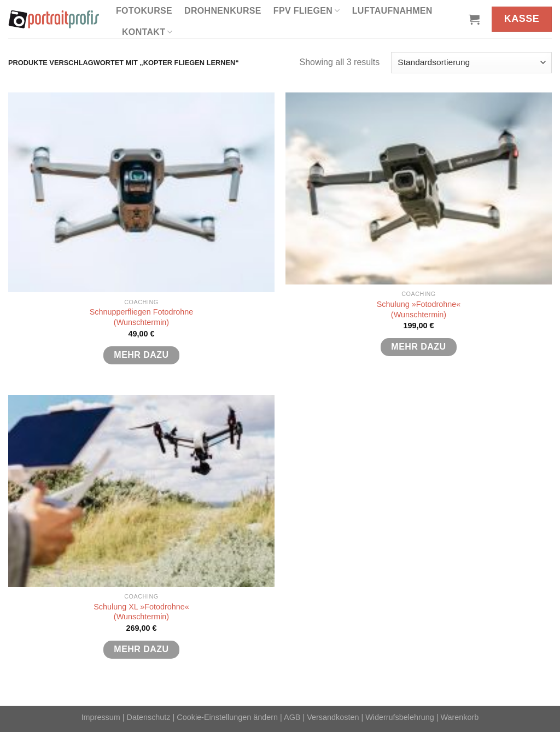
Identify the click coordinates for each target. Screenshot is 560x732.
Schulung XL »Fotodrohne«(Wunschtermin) (141, 612)
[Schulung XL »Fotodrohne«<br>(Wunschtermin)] (141, 491)
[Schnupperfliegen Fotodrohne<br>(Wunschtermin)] (141, 193)
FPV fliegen (307, 11)
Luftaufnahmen (392, 11)
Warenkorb (460, 717)
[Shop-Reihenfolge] (471, 63)
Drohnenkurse (223, 11)
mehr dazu (141, 355)
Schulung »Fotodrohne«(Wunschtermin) (419, 309)
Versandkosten (333, 717)
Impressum (101, 717)
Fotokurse (144, 11)
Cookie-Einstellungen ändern (227, 717)
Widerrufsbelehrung (400, 717)
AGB (292, 717)
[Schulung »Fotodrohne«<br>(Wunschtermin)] (419, 188)
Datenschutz (149, 717)
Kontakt (147, 32)
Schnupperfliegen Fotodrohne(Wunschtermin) (142, 317)
